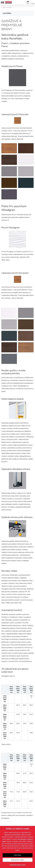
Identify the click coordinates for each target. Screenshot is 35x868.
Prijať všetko (18, 855)
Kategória (7, 13)
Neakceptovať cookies (17, 860)
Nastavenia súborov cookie (17, 865)
